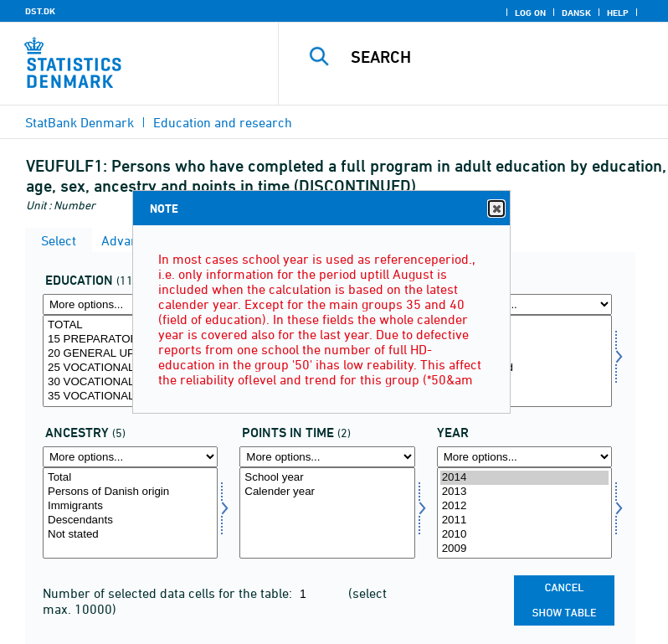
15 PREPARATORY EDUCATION (130, 340)
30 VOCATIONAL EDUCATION (130, 382)
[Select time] (524, 513)
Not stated (130, 535)
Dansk (576, 13)
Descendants (130, 520)
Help (618, 13)
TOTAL (130, 325)
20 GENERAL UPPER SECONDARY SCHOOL (130, 354)
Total (524, 325)
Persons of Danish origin (130, 492)
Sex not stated (524, 368)
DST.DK (40, 11)
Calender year (327, 492)
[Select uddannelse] (130, 361)
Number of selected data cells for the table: (169, 593)
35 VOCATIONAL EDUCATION (130, 397)
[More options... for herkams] (130, 457)
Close (496, 209)
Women (524, 354)
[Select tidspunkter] (327, 513)
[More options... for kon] (524, 304)
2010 (524, 535)
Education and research (223, 122)
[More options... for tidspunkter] (327, 457)
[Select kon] (524, 361)
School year (327, 478)
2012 (524, 506)
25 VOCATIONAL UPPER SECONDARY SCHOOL (130, 368)
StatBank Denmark (80, 122)
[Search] (498, 57)
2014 (524, 478)
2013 (524, 492)
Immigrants (130, 506)
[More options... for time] (524, 457)
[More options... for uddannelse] (130, 304)
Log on (530, 13)
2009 (524, 549)
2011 (524, 520)
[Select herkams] (130, 513)
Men (524, 340)
